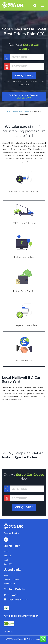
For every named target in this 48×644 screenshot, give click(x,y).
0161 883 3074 (24, 98)
